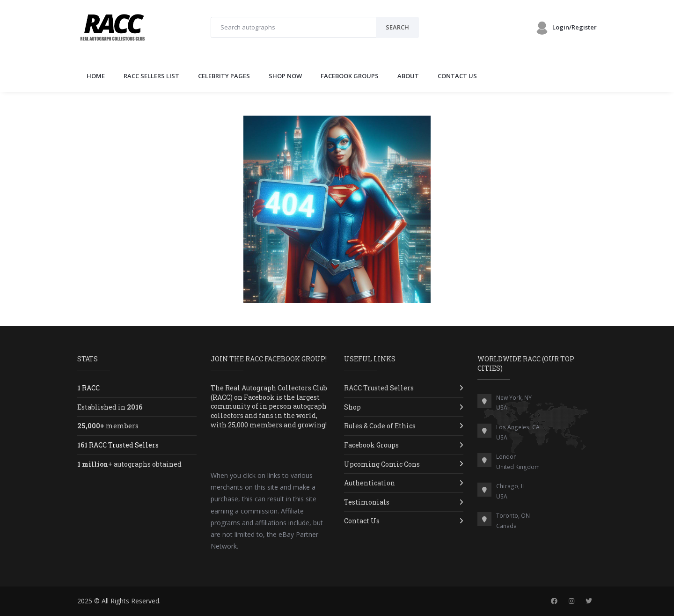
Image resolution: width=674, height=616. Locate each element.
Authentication (370, 483)
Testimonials (367, 502)
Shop (352, 407)
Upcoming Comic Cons (382, 464)
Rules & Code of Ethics (380, 426)
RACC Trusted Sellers (379, 388)
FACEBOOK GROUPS (350, 76)
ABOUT (408, 76)
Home (96, 76)
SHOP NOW (285, 76)
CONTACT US (457, 76)
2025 (85, 601)
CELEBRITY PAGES (224, 76)
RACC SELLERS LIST (151, 76)
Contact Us (362, 521)
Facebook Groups (371, 445)
